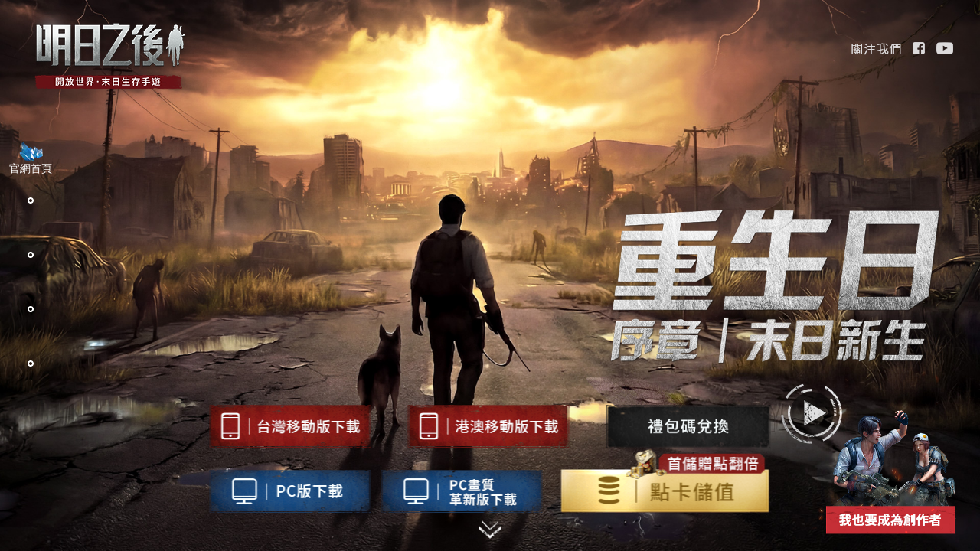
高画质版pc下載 (461, 491)
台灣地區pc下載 (291, 491)
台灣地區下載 (291, 426)
